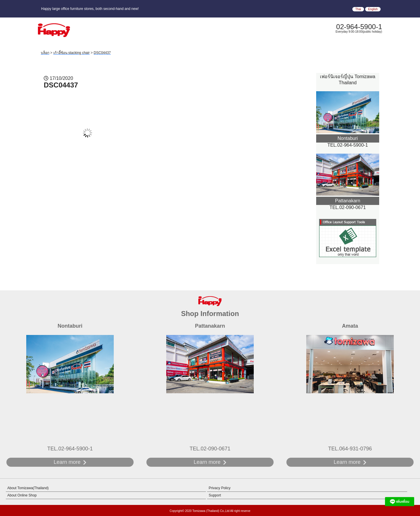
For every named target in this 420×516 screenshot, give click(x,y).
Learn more (67, 462)
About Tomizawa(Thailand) (28, 488)
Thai (358, 9)
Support (215, 495)
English (373, 9)
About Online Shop (22, 495)
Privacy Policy (219, 488)
